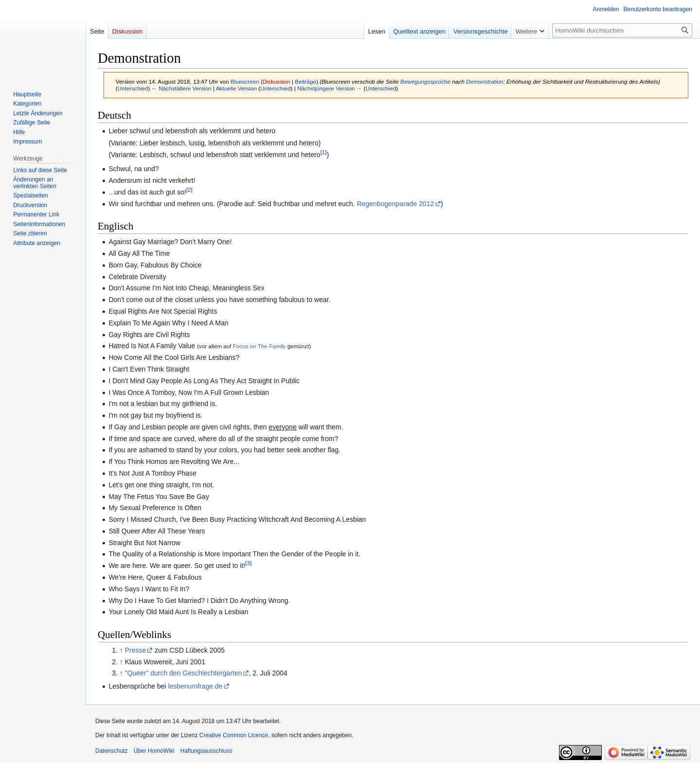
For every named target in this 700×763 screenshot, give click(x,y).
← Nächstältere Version (182, 88)
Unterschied (133, 88)
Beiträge (306, 81)
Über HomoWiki (154, 751)
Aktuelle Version (236, 88)
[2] (189, 189)
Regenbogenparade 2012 (395, 204)
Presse (136, 650)
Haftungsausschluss (206, 751)
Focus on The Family (259, 346)
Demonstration (485, 81)
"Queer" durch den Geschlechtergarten (184, 673)
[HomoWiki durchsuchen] (622, 30)
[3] (249, 563)
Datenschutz (112, 751)
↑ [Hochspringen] (121, 650)
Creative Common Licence (234, 735)
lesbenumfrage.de (195, 686)
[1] (324, 152)
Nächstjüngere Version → (330, 88)
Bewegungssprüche (425, 81)
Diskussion (276, 81)
